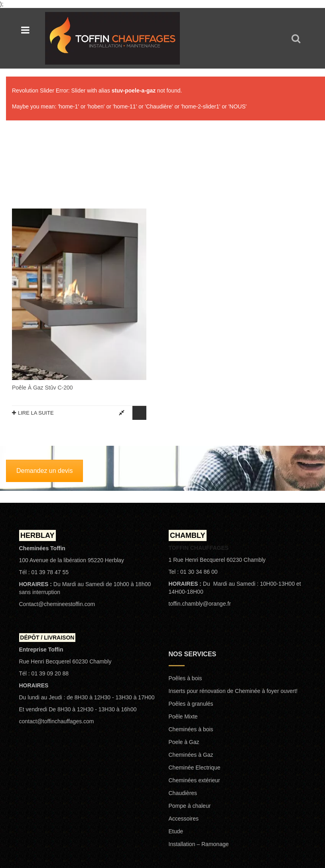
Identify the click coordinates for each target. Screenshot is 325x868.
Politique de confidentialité (274, 812)
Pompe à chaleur (190, 733)
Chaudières (183, 720)
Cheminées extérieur (194, 707)
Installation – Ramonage (199, 771)
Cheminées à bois (191, 656)
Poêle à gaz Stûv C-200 (42, 301)
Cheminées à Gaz (191, 682)
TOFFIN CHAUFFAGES (94, 812)
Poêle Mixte (183, 644)
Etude (176, 758)
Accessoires (184, 746)
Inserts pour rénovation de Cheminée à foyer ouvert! (233, 618)
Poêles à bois (185, 605)
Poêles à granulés (191, 631)
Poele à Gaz (184, 669)
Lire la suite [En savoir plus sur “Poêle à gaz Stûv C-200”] (36, 326)
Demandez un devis (44, 398)
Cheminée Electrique (195, 695)
